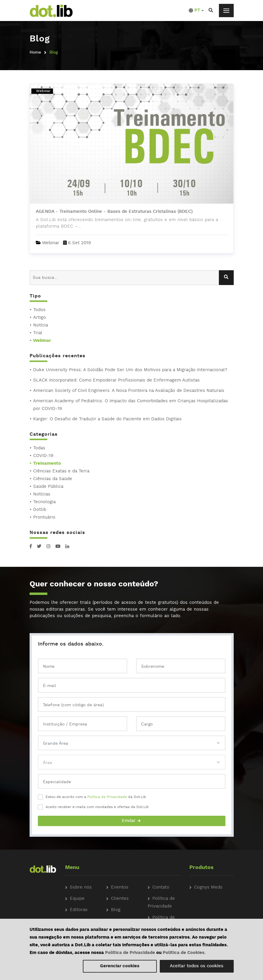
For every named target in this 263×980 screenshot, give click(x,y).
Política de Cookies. (184, 953)
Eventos (120, 888)
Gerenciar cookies (120, 966)
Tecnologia (44, 502)
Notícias (42, 494)
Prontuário (44, 518)
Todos (39, 310)
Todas (39, 448)
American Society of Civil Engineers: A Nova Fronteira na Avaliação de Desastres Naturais (129, 391)
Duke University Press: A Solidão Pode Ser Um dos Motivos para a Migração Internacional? (130, 370)
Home (35, 52)
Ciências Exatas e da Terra (61, 471)
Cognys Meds (208, 888)
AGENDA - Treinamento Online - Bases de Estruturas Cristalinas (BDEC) (114, 212)
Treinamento (47, 464)
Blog (116, 910)
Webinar (42, 341)
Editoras (79, 910)
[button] (196, 11)
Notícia (41, 325)
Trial (38, 333)
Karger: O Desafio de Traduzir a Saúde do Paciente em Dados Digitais (107, 419)
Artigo (39, 318)
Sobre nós (81, 888)
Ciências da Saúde (53, 479)
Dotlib (40, 510)
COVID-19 (43, 456)
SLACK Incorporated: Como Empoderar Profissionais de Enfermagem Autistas (116, 380)
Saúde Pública (48, 487)
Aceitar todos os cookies (197, 966)
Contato (161, 888)
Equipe (77, 899)
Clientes (120, 899)
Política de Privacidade (107, 797)
